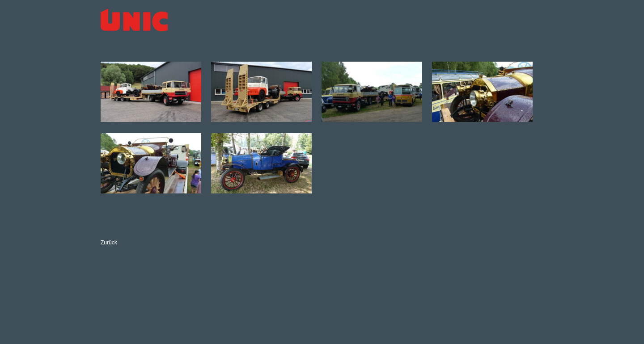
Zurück (109, 243)
